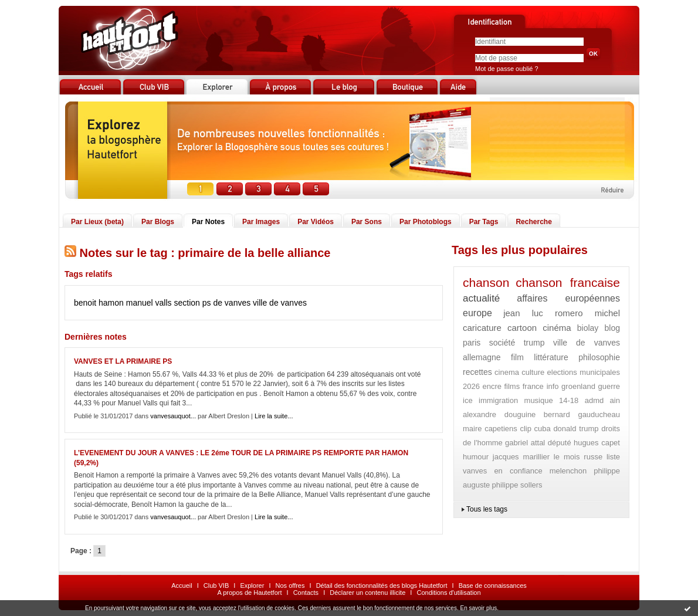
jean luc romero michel (562, 313)
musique (539, 400)
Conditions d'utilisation (448, 593)
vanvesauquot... (173, 416)
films (512, 386)
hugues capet (597, 443)
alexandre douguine (499, 414)
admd (594, 400)
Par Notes (208, 222)
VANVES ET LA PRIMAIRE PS (123, 361)
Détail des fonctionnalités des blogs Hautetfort (382, 585)
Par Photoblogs (426, 222)
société (502, 343)
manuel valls (149, 303)
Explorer (252, 585)
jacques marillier (521, 457)
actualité (481, 298)
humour (476, 457)
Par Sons (367, 222)
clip (526, 429)
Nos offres (290, 585)
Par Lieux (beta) (97, 222)
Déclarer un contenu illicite (367, 593)
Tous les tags (487, 509)
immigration (498, 400)
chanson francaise (568, 282)
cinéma (557, 328)
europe (477, 313)
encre (492, 386)
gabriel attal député (538, 443)
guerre (609, 386)
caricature (482, 328)
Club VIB (216, 585)
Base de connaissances (493, 585)
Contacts (306, 593)
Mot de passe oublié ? (507, 69)
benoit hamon (99, 303)
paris (472, 343)
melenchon (568, 471)
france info (541, 386)
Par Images (261, 222)
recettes (477, 372)
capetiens (501, 429)
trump (534, 343)
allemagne (482, 357)
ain (615, 400)
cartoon (522, 328)
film (517, 357)
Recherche (533, 222)
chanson (486, 282)
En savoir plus (478, 608)
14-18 (569, 400)
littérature (551, 357)
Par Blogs (158, 222)
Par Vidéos (316, 222)
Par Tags (484, 222)
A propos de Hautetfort (249, 593)
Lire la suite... (274, 416)
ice (468, 400)
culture (533, 372)
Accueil (182, 585)
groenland (578, 386)
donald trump (576, 429)
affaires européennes (568, 298)
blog (612, 328)
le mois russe (578, 457)
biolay (588, 328)
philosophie (599, 357)
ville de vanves (280, 303)
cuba (543, 429)
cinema (507, 372)
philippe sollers (517, 485)
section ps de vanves (212, 303)
